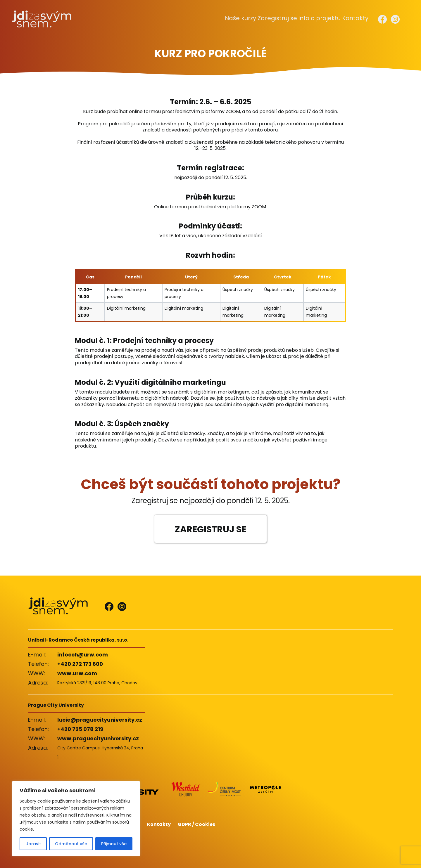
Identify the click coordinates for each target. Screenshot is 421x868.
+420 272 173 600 (80, 664)
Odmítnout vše (71, 844)
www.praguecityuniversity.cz (98, 738)
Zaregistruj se (285, 19)
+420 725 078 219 (80, 729)
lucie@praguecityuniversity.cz (100, 720)
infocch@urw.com (83, 655)
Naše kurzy (251, 19)
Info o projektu (322, 19)
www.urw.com (77, 673)
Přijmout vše (114, 844)
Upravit (33, 844)
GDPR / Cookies (196, 824)
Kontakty (356, 19)
